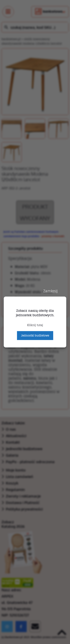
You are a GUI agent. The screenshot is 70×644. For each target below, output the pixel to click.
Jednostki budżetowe (35, 335)
